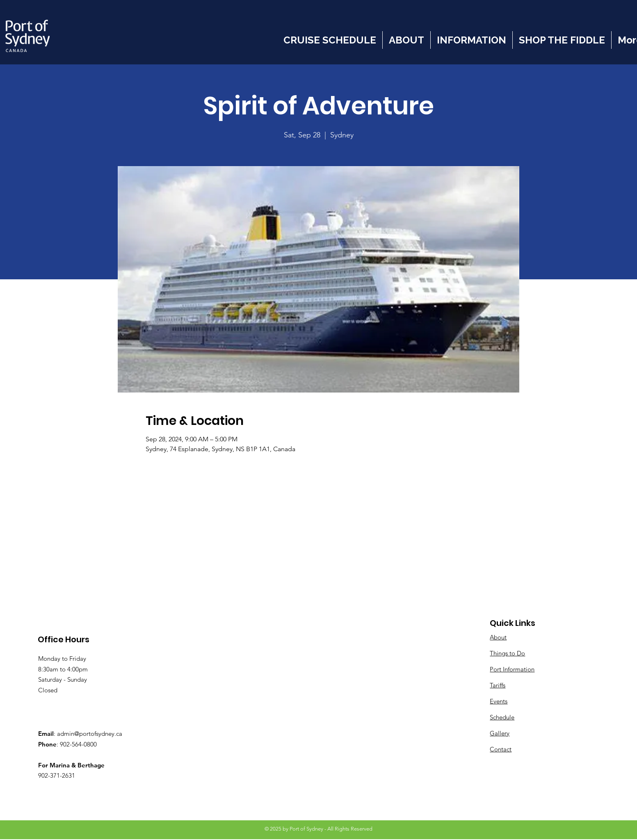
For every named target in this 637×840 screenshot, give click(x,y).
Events (499, 701)
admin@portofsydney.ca (90, 734)
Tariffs (498, 685)
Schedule (502, 717)
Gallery (500, 733)
